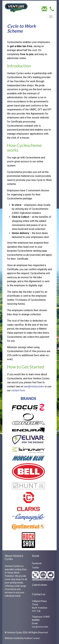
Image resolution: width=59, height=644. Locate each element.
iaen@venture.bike (34, 386)
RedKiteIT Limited (32, 638)
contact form (18, 390)
